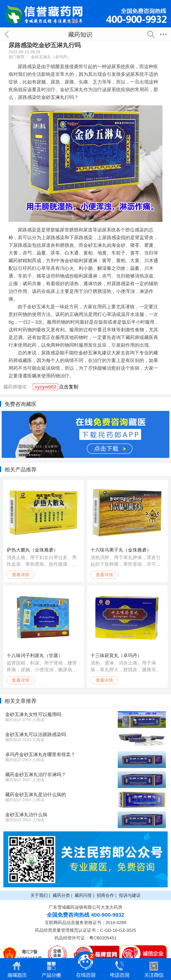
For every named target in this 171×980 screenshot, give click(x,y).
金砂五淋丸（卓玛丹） (51, 57)
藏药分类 (61, 895)
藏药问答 (83, 895)
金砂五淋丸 (53, 97)
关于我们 (39, 895)
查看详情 (21, 575)
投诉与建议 (130, 895)
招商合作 (105, 895)
